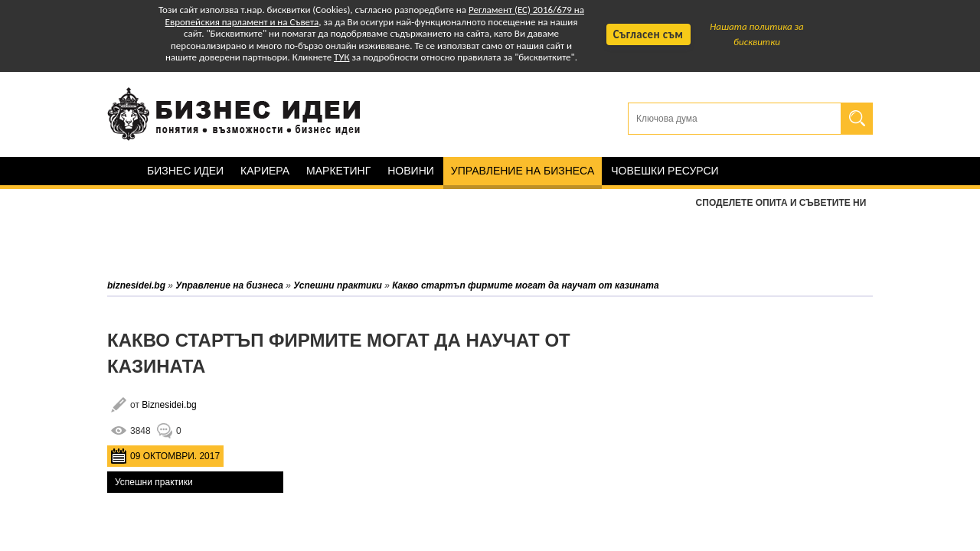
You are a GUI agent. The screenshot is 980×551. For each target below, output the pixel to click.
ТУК (341, 57)
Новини (411, 171)
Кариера (265, 171)
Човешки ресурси (665, 171)
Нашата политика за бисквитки (757, 34)
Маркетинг (338, 171)
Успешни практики (154, 482)
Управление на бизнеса (523, 171)
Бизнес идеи (185, 171)
